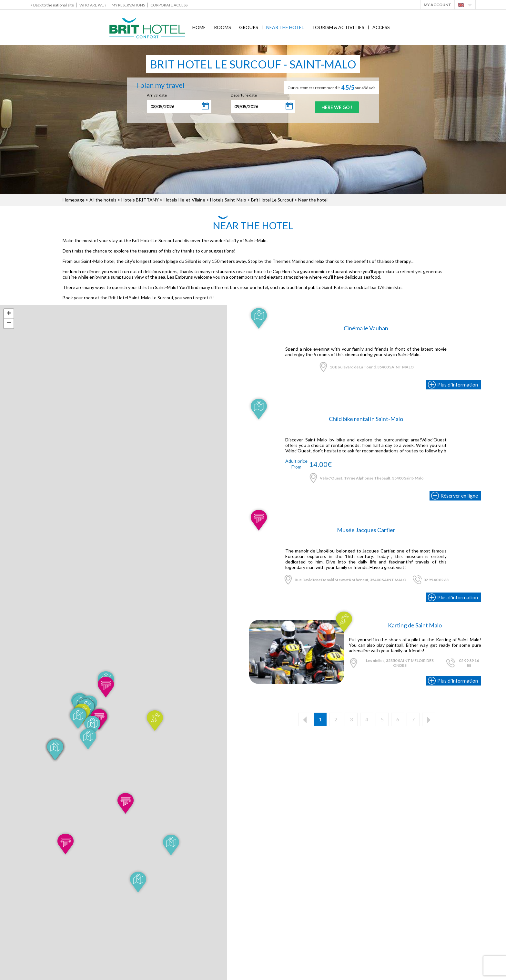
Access (381, 27)
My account (437, 5)
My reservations (128, 5)
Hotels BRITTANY (140, 200)
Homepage (74, 200)
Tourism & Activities (338, 27)
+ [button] (9, 314)
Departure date (241, 95)
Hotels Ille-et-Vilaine (184, 200)
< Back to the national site (52, 5)
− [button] (9, 324)
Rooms (223, 27)
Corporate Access (169, 5)
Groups (249, 27)
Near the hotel (285, 27)
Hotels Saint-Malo (228, 200)
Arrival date (154, 95)
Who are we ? (93, 5)
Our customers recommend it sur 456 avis (332, 88)
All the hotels (103, 200)
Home (199, 27)
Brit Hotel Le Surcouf (273, 200)
